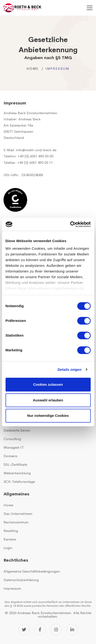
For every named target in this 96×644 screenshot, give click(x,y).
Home (33, 69)
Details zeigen (69, 369)
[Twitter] (24, 629)
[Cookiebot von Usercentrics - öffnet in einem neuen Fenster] (70, 224)
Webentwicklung (17, 473)
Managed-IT (14, 447)
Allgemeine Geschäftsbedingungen (32, 571)
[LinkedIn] (72, 629)
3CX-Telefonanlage (19, 482)
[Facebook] (40, 629)
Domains (10, 456)
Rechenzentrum (16, 522)
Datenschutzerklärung (21, 580)
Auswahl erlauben (48, 400)
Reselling (11, 531)
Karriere (10, 539)
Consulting (12, 439)
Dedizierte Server (17, 430)
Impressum (12, 588)
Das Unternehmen (18, 514)
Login (8, 548)
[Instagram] (56, 629)
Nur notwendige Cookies (48, 416)
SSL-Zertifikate (15, 464)
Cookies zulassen (48, 384)
